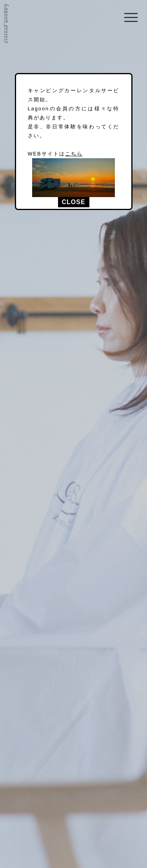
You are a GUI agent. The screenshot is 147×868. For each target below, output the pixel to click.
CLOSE (73, 202)
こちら (74, 154)
